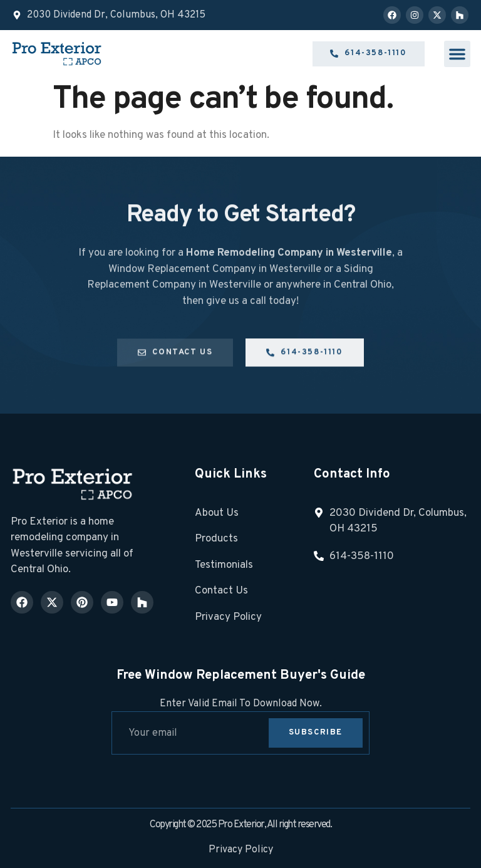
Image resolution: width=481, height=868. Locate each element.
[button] (457, 54)
